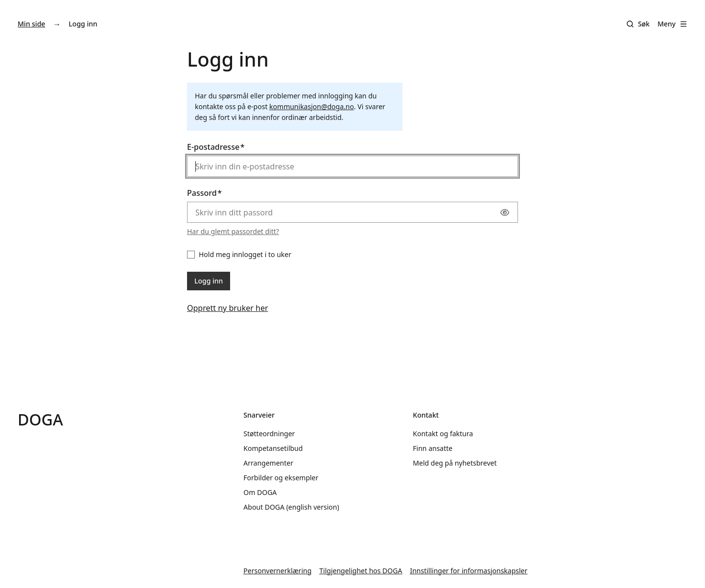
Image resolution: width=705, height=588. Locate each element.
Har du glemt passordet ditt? (233, 231)
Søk (644, 24)
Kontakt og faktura (443, 434)
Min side (31, 24)
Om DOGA (260, 492)
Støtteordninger (269, 434)
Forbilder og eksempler (281, 478)
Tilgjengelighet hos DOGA (361, 571)
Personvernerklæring (277, 571)
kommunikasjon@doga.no (312, 106)
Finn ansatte (433, 448)
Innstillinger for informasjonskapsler (469, 571)
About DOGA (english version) (291, 507)
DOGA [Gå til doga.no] (40, 419)
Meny (672, 24)
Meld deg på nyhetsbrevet (455, 463)
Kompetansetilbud (273, 448)
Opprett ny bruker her (228, 308)
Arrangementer (268, 463)
